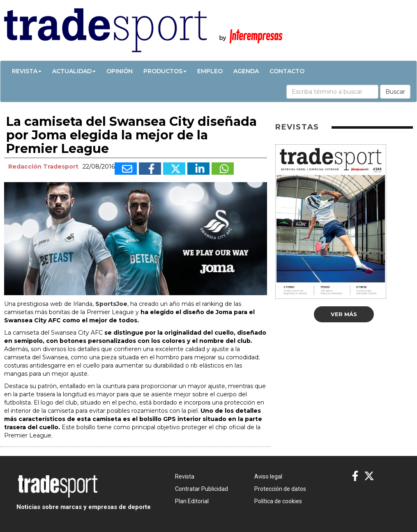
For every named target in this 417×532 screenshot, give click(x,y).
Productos (165, 71)
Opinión (120, 71)
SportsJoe (111, 304)
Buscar (395, 92)
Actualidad (74, 71)
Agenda (246, 71)
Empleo (210, 71)
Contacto (287, 71)
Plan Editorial (192, 501)
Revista (27, 71)
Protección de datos (280, 489)
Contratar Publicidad (202, 489)
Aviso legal (268, 476)
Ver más (344, 314)
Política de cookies (278, 501)
